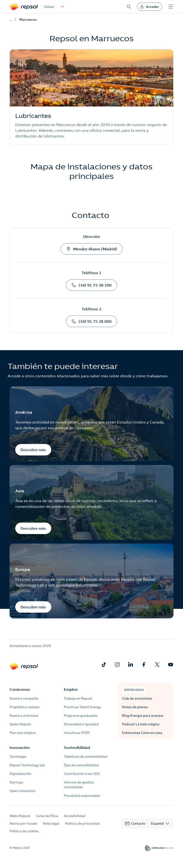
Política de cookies (24, 831)
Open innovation (23, 791)
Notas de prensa (135, 707)
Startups (16, 782)
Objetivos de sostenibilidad (86, 757)
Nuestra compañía (24, 698)
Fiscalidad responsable (82, 796)
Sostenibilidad (77, 747)
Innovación (20, 747)
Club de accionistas (137, 698)
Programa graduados (81, 716)
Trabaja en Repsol (78, 698)
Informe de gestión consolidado (79, 785)
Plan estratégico (23, 733)
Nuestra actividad (24, 716)
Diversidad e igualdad (81, 724)
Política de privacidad (82, 823)
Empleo (71, 689)
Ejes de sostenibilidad (81, 765)
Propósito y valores (25, 707)
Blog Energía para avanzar (143, 716)
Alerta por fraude (23, 823)
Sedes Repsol (20, 724)
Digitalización (20, 774)
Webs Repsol (20, 816)
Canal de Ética (47, 816)
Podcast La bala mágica (141, 724)
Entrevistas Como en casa (142, 733)
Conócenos (20, 689)
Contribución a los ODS (82, 774)
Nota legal (51, 823)
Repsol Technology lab (27, 765)
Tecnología (18, 757)
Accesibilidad (75, 816)
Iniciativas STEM (77, 733)
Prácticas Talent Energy (82, 707)
